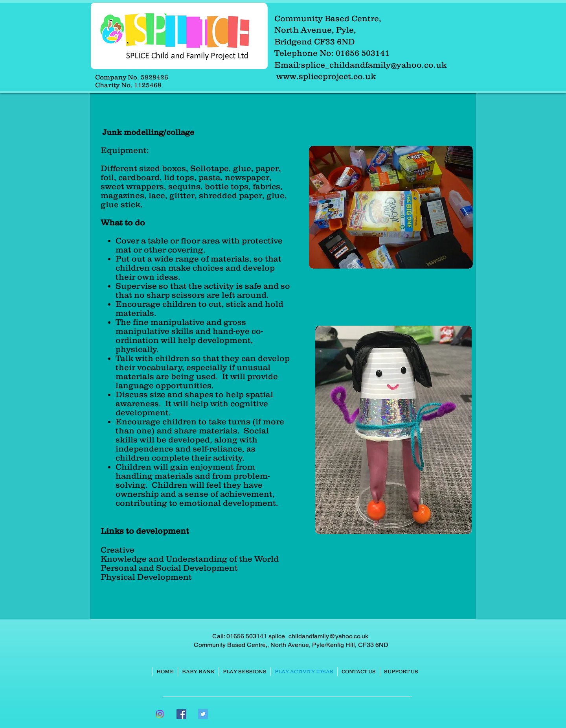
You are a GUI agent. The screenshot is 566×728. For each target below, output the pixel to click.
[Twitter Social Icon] (203, 714)
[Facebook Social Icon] (181, 714)
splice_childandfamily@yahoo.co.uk (374, 65)
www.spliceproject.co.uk (326, 76)
